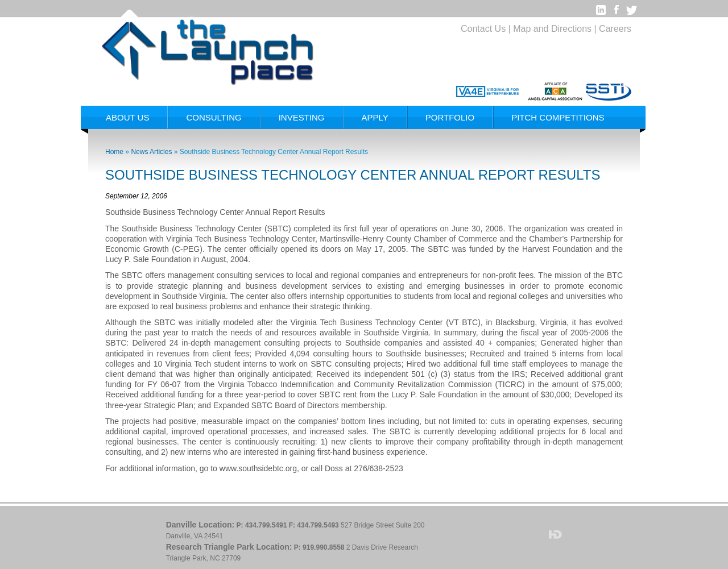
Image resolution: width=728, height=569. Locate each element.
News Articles (151, 152)
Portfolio (450, 117)
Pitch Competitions (558, 117)
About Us (127, 117)
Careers (615, 29)
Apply (375, 117)
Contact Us (483, 29)
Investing (302, 117)
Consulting (214, 117)
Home (114, 152)
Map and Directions (552, 29)
